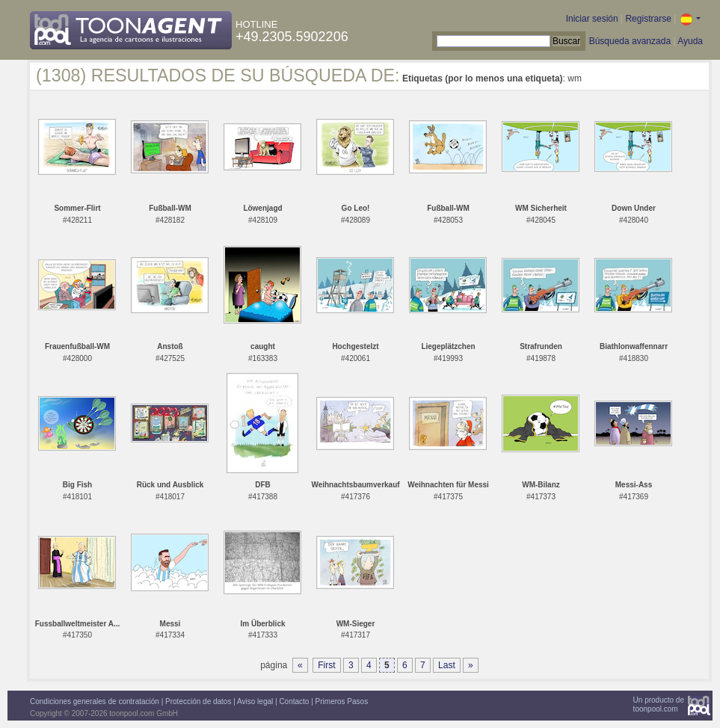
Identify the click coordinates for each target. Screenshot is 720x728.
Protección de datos (198, 701)
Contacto (294, 701)
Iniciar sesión (592, 19)
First (326, 665)
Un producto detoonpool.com (659, 704)
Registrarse (648, 19)
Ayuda (690, 41)
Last (447, 665)
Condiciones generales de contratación (95, 701)
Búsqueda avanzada (630, 41)
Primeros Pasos (342, 701)
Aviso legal (255, 701)
